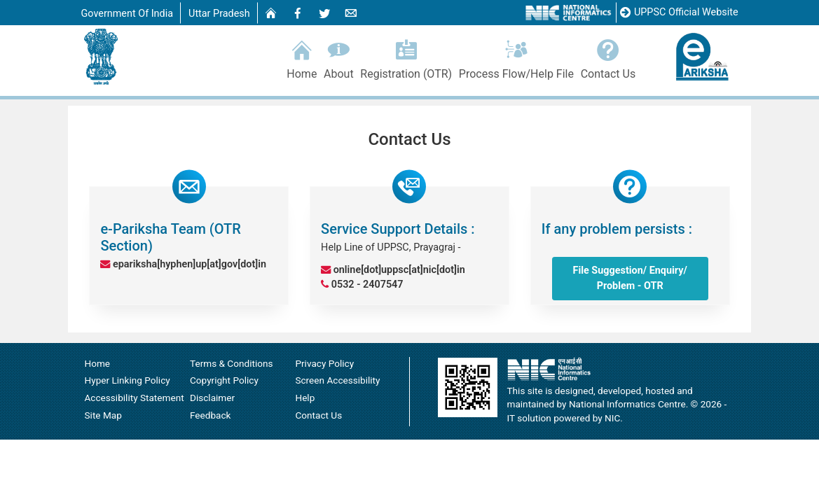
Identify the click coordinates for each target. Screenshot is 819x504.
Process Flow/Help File (516, 57)
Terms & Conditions (232, 360)
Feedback (211, 412)
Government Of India (128, 14)
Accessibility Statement (135, 394)
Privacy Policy (324, 360)
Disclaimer (212, 394)
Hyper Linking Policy (128, 377)
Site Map (103, 412)
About (338, 57)
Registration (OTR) (406, 57)
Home (302, 57)
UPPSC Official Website (679, 13)
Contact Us (608, 57)
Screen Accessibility (337, 377)
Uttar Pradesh (219, 14)
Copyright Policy (224, 377)
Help (305, 394)
